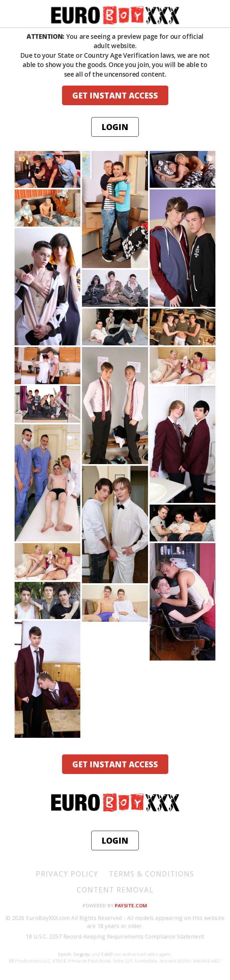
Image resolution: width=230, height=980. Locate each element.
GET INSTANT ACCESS (115, 95)
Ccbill (107, 954)
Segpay (82, 954)
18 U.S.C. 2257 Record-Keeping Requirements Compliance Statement (115, 937)
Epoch (65, 954)
